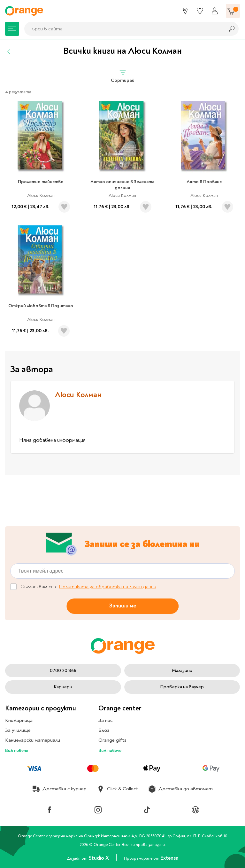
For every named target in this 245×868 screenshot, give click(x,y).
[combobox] (123, 29)
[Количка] (233, 11)
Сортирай (123, 76)
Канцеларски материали (33, 740)
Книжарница (19, 720)
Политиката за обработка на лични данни (107, 587)
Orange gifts (112, 740)
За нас (105, 720)
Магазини (182, 671)
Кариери (63, 687)
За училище (18, 730)
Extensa (169, 858)
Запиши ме (123, 606)
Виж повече (17, 751)
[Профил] (215, 11)
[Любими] (200, 11)
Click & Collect (117, 789)
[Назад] (9, 52)
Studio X (99, 858)
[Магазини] (185, 11)
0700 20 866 (63, 671)
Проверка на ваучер (182, 687)
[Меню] (12, 29)
